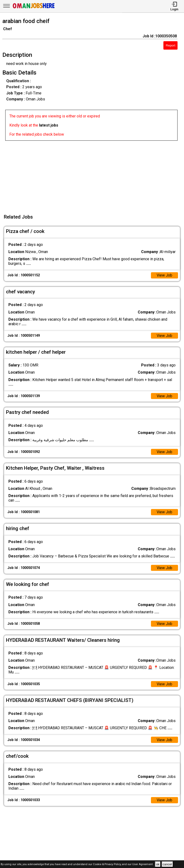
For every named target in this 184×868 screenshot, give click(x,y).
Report (171, 45)
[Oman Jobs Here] (34, 8)
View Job (164, 275)
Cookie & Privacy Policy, (107, 865)
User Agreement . (143, 865)
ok (158, 864)
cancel (167, 864)
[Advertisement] (93, 174)
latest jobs (49, 125)
